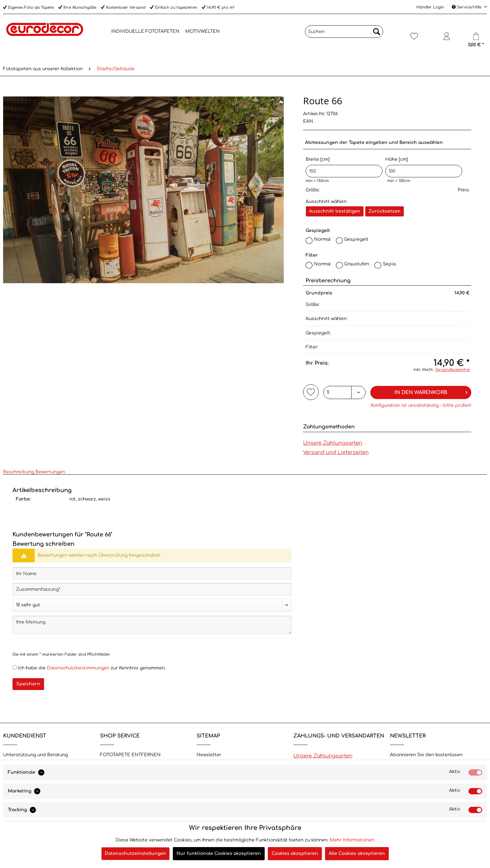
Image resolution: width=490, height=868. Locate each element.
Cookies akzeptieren (295, 853)
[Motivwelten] (202, 32)
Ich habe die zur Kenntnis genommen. (92, 668)
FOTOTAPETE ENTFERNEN (130, 755)
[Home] (103, 31)
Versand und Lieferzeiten (336, 452)
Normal (322, 239)
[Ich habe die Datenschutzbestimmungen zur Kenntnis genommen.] (15, 667)
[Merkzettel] (414, 39)
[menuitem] (103, 32)
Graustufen (357, 264)
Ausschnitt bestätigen (335, 211)
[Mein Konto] (446, 39)
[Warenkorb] (476, 39)
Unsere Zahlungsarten (333, 443)
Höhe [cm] (424, 167)
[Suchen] (344, 32)
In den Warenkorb (431, 391)
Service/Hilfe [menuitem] (467, 7)
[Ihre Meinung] (152, 625)
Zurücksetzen (385, 211)
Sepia (389, 264)
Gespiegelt (356, 239)
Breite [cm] (344, 167)
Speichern (28, 684)
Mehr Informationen (352, 840)
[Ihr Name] (152, 574)
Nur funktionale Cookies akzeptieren (219, 853)
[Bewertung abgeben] (152, 605)
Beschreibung (19, 472)
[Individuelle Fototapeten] (145, 32)
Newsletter (209, 755)
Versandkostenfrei (452, 370)
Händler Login (430, 7)
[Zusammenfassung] (152, 589)
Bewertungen (50, 472)
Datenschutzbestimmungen (78, 668)
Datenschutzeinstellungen (135, 853)
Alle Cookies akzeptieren (357, 853)
